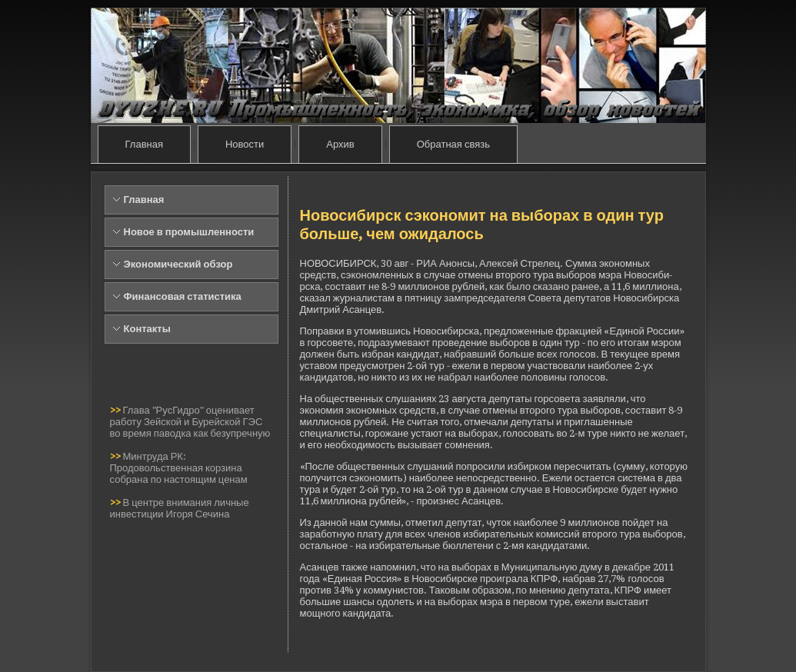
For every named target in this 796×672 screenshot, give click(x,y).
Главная (144, 144)
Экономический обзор (178, 264)
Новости (245, 144)
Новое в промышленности (189, 232)
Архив (340, 144)
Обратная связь (453, 144)
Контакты (147, 329)
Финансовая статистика (183, 296)
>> (117, 410)
